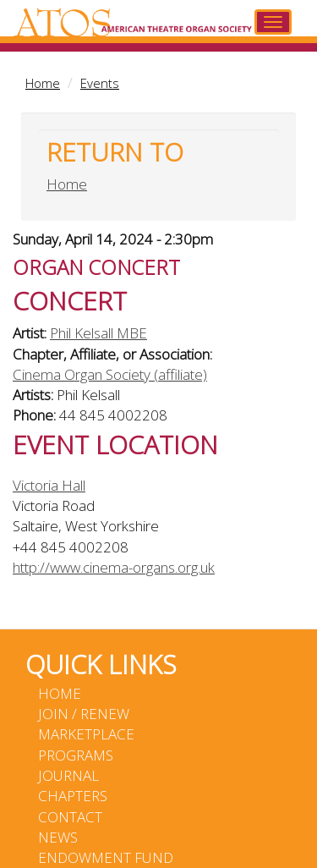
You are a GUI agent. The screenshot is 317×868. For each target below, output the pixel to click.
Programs (76, 755)
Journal (68, 775)
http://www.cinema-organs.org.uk (114, 567)
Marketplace (86, 734)
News (58, 837)
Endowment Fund (106, 857)
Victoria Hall (49, 485)
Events (100, 83)
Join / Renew (84, 714)
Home (43, 83)
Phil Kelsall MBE (98, 333)
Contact (70, 817)
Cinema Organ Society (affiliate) (110, 374)
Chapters (73, 796)
